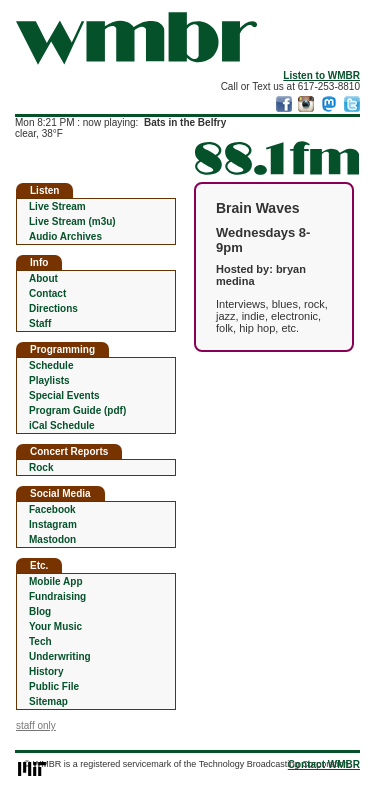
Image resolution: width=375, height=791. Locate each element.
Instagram (53, 524)
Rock (41, 467)
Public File (54, 686)
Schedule (51, 365)
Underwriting (60, 656)
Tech (40, 641)
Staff (40, 323)
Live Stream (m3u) (72, 221)
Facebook (52, 509)
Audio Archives (65, 236)
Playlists (49, 380)
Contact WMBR (324, 764)
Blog (40, 611)
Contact (47, 293)
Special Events (64, 395)
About (43, 278)
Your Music (55, 626)
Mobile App (56, 581)
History (46, 671)
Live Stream (57, 206)
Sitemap (48, 701)
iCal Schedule (62, 425)
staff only (36, 725)
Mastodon (52, 539)
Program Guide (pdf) (77, 410)
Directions (53, 308)
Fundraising (57, 596)
